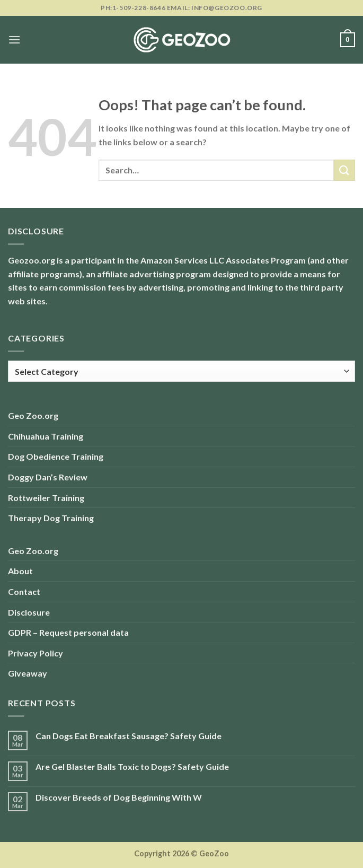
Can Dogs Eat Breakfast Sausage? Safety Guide (129, 736)
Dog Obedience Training (56, 456)
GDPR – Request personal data (68, 632)
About (20, 571)
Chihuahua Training (46, 436)
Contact (24, 591)
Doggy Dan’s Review (48, 477)
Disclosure (29, 612)
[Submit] (344, 170)
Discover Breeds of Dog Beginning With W (119, 797)
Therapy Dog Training (51, 518)
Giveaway (28, 673)
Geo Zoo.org (33, 415)
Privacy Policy (36, 653)
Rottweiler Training (46, 498)
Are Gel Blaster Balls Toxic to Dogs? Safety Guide (132, 766)
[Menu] (14, 40)
